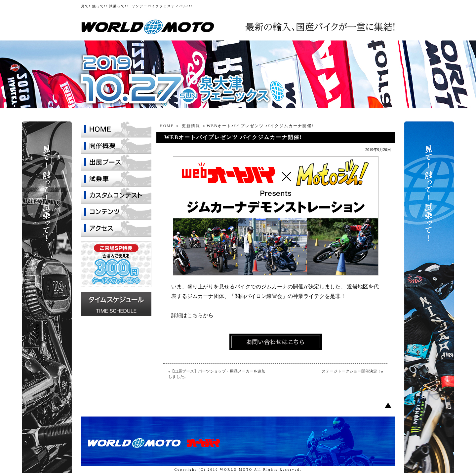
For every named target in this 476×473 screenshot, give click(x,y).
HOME (167, 126)
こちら (195, 315)
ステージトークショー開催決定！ (351, 371)
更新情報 (191, 126)
